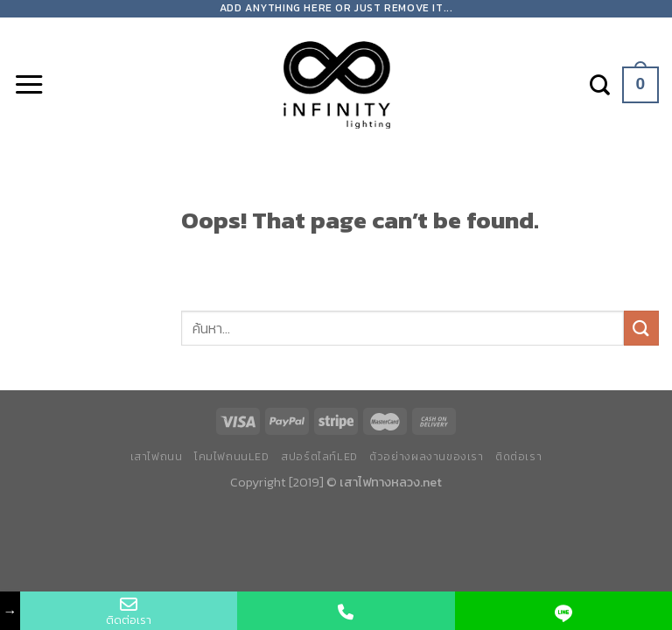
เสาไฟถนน (157, 457)
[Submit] (641, 328)
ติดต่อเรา (518, 457)
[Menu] (29, 85)
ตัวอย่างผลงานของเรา (426, 457)
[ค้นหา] (600, 85)
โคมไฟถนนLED (232, 457)
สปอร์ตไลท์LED (319, 457)
